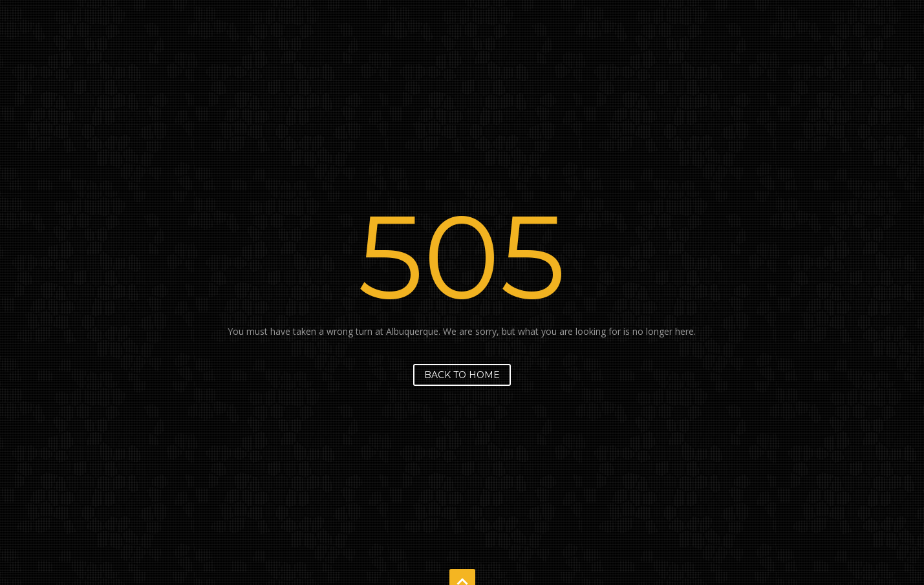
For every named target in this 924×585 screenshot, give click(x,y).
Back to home (462, 375)
